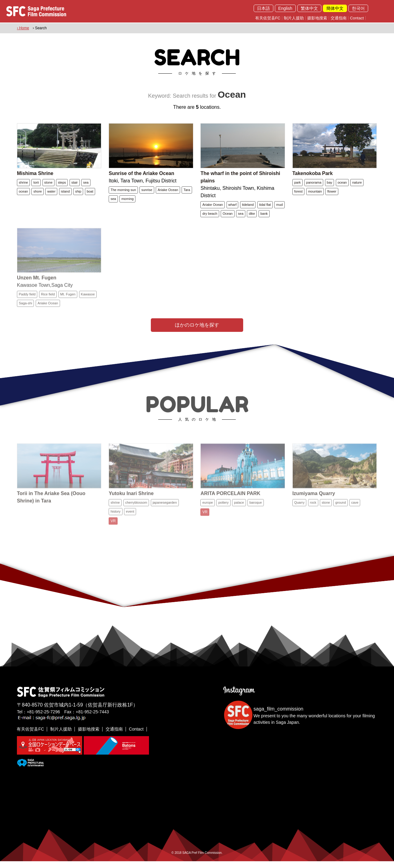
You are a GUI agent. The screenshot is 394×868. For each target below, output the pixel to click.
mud (279, 207)
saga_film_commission (279, 716)
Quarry (300, 515)
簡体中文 (335, 8)
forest (299, 194)
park (298, 185)
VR (113, 533)
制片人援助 (294, 18)
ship (78, 194)
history (115, 524)
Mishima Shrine (35, 175)
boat (90, 194)
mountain (315, 194)
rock (313, 515)
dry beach (210, 216)
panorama (314, 185)
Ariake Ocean (168, 192)
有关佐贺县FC (268, 18)
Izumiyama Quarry (314, 506)
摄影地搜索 (317, 18)
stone (48, 185)
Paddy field (27, 304)
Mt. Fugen (68, 304)
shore (38, 194)
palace (239, 515)
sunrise (147, 192)
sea (86, 185)
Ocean (227, 216)
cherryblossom (136, 515)
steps (62, 185)
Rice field (48, 304)
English (285, 8)
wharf (233, 207)
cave (355, 515)
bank (264, 216)
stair (75, 185)
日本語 (263, 8)
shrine (23, 185)
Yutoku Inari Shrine (131, 506)
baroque (255, 515)
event (130, 524)
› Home (23, 28)
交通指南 (339, 18)
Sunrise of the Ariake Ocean (141, 175)
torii (36, 185)
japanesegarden (165, 515)
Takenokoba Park (313, 175)
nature (357, 185)
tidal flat (265, 207)
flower (332, 194)
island (65, 194)
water (51, 194)
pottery (223, 515)
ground (340, 515)
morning (127, 201)
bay (330, 185)
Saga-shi (25, 313)
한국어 (358, 8)
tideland (248, 207)
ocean (23, 194)
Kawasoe (88, 304)
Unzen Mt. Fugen (37, 288)
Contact (357, 18)
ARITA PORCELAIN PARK (230, 506)
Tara (187, 192)
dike (252, 216)
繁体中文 (309, 8)
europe (207, 515)
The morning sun (123, 192)
